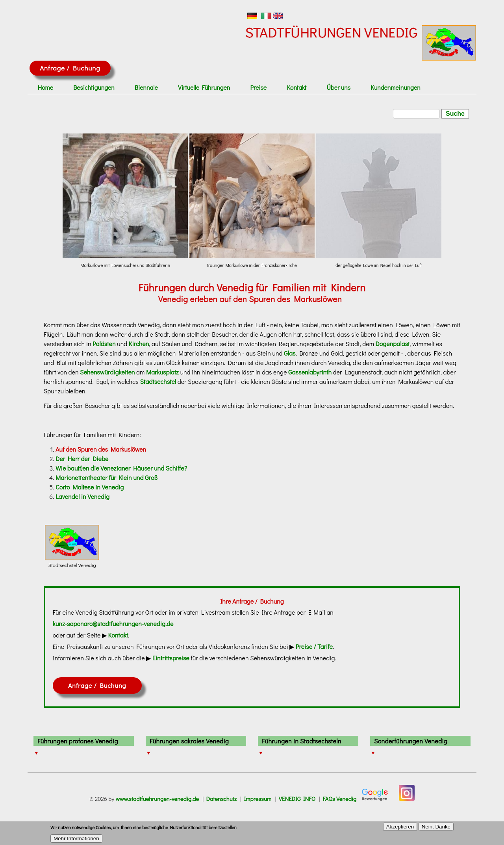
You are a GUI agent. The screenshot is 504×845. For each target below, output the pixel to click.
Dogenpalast (393, 344)
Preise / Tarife (314, 646)
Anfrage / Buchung (70, 68)
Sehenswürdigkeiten (107, 372)
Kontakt (297, 87)
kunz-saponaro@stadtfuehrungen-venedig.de (113, 624)
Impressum (258, 799)
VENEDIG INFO (297, 799)
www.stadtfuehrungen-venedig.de (157, 799)
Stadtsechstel (158, 381)
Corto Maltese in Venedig (90, 487)
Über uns (339, 87)
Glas (290, 353)
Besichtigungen (94, 87)
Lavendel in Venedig (82, 496)
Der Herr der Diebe (82, 459)
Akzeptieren (400, 829)
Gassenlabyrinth (310, 372)
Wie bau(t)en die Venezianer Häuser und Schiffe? (121, 468)
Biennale (146, 87)
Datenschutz (221, 799)
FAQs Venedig (340, 799)
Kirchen (139, 344)
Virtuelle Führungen (204, 87)
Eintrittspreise (171, 658)
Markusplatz (162, 372)
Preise (259, 87)
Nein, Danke (436, 829)
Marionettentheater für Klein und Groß (107, 477)
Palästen (104, 344)
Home (45, 87)
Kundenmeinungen (395, 87)
